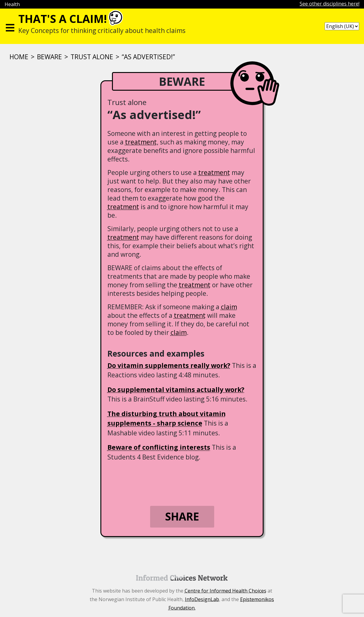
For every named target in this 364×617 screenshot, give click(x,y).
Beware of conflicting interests (159, 447)
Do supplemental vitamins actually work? (176, 390)
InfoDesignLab (202, 599)
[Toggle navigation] (10, 26)
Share (182, 516)
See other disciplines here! (330, 4)
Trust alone (92, 57)
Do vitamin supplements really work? (169, 365)
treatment (141, 142)
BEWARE (49, 57)
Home (19, 57)
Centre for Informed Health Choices (225, 591)
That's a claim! (63, 19)
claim (229, 307)
